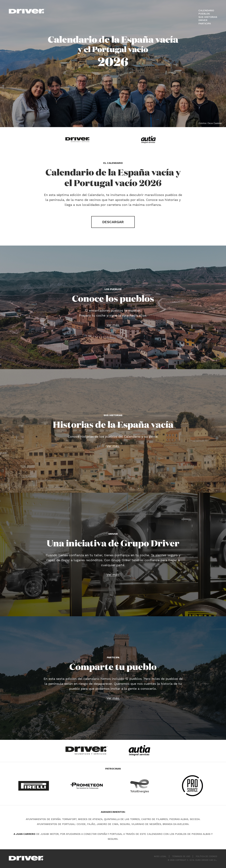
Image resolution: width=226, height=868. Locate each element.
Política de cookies (206, 856)
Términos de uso (181, 856)
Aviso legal (160, 856)
